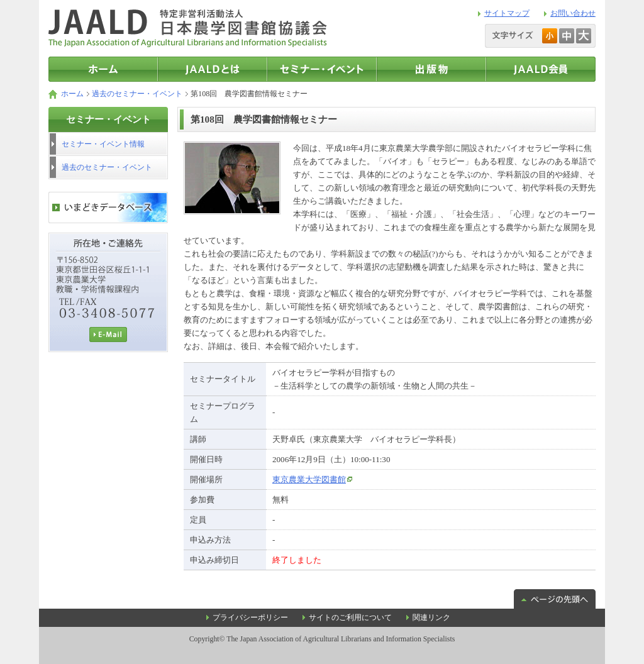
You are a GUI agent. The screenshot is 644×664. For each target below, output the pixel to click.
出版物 (431, 69)
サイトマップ (507, 13)
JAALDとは (213, 69)
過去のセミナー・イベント (137, 94)
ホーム (72, 94)
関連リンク (431, 617)
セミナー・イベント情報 (322, 69)
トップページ (103, 69)
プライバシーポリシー (250, 617)
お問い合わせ (573, 13)
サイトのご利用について (350, 617)
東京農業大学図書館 (309, 479)
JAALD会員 (541, 69)
